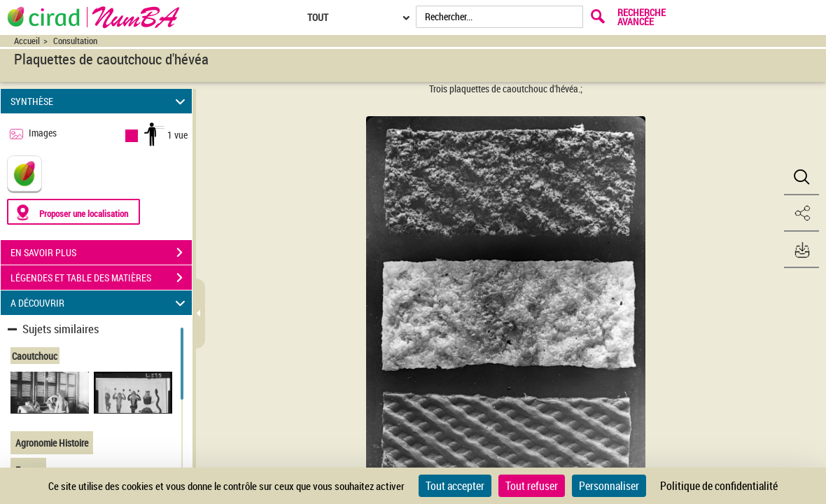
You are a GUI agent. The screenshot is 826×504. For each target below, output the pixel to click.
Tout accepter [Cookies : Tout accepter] (455, 486)
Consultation (75, 41)
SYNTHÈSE (100, 101)
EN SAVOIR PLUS (101, 253)
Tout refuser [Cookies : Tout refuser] (532, 486)
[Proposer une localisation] (73, 212)
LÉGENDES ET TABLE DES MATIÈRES (101, 278)
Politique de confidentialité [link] (719, 486)
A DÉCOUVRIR (100, 303)
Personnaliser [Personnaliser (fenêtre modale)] (609, 486)
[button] (801, 177)
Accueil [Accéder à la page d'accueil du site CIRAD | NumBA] (27, 41)
